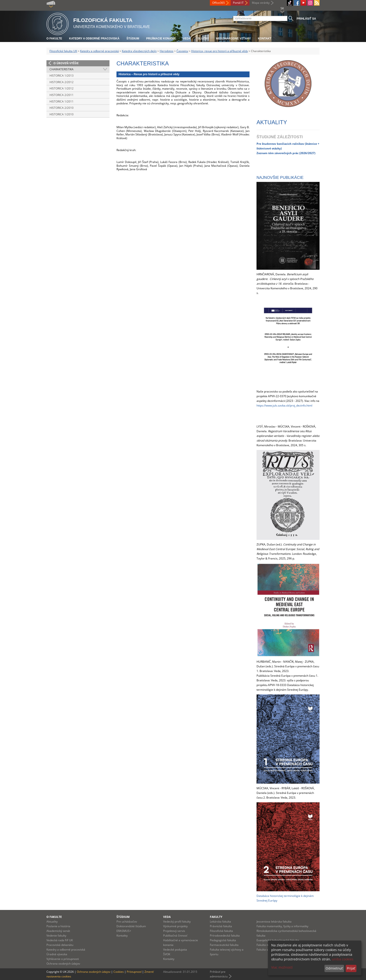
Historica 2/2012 (62, 82)
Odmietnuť (334, 968)
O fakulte (54, 39)
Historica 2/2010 (62, 108)
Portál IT (238, 3)
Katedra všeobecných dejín (139, 51)
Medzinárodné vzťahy (233, 39)
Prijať (351, 968)
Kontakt (264, 39)
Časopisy (182, 51)
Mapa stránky (261, 3)
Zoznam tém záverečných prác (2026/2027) (286, 153)
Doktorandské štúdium (131, 926)
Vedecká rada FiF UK (60, 940)
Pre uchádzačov (127, 922)
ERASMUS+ (124, 931)
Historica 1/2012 (62, 88)
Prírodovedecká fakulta (225, 936)
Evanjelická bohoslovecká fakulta (278, 940)
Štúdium (133, 39)
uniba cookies (343, 959)
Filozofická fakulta (221, 931)
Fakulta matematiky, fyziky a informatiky (282, 926)
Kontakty (122, 936)
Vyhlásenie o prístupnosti (63, 959)
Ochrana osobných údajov (63, 964)
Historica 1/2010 (62, 114)
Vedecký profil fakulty (177, 922)
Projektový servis (174, 931)
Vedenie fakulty (56, 936)
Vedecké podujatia (175, 950)
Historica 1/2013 (62, 76)
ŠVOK (167, 954)
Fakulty (216, 917)
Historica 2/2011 (62, 95)
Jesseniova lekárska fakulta (274, 922)
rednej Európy (268, 900)
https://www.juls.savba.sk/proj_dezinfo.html (284, 405)
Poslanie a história (58, 926)
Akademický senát (58, 931)
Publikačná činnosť (175, 936)
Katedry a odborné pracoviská (94, 39)
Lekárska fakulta (220, 922)
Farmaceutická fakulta (224, 945)
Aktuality (52, 922)
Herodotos (167, 51)
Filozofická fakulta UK (63, 51)
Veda (187, 39)
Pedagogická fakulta (223, 940)
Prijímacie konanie (161, 39)
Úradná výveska (57, 954)
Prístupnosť (134, 972)
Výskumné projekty (175, 926)
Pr (258, 144)
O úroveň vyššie (66, 63)
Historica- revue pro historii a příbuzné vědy (220, 51)
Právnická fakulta (221, 926)
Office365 (218, 3)
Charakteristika (62, 69)
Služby (203, 39)
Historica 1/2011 (62, 101)
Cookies (119, 972)
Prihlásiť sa (306, 19)
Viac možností (282, 967)
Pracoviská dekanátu (60, 945)
